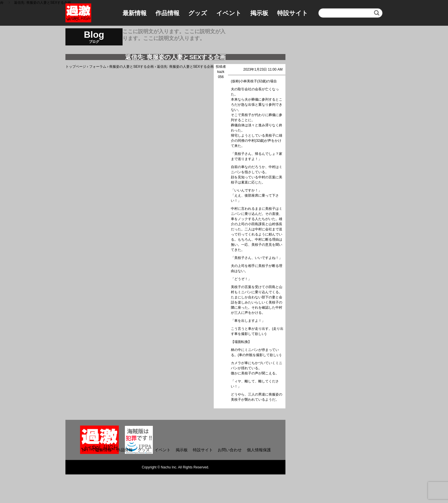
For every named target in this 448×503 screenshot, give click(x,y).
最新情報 (135, 13)
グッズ (198, 13)
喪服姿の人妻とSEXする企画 (131, 67)
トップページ (76, 67)
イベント (229, 13)
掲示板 (259, 13)
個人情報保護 (259, 450)
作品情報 (167, 13)
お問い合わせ (230, 450)
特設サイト (293, 13)
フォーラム (98, 67)
